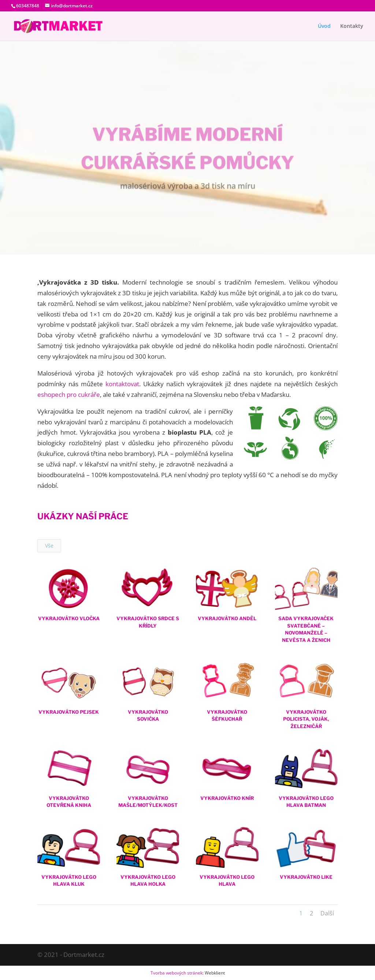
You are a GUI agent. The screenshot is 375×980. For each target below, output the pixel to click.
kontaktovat (122, 384)
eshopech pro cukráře (69, 394)
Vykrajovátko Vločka (68, 618)
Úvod (324, 26)
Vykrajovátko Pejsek (69, 712)
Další (327, 913)
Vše (49, 546)
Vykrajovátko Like (306, 877)
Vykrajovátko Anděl (227, 618)
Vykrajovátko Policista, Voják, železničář (306, 719)
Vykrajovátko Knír (227, 798)
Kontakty (352, 26)
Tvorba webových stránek (177, 973)
